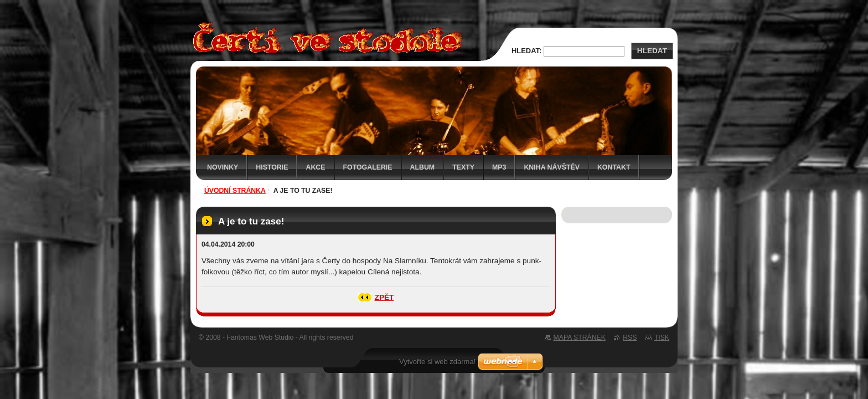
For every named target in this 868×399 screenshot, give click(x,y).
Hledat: (526, 51)
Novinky (223, 167)
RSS (630, 337)
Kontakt (614, 167)
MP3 (499, 167)
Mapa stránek (580, 337)
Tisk (662, 337)
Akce (315, 167)
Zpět (384, 297)
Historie (272, 167)
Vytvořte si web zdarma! (437, 362)
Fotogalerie (368, 167)
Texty (463, 167)
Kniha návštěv (552, 167)
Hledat (652, 51)
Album (423, 167)
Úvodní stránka (235, 191)
